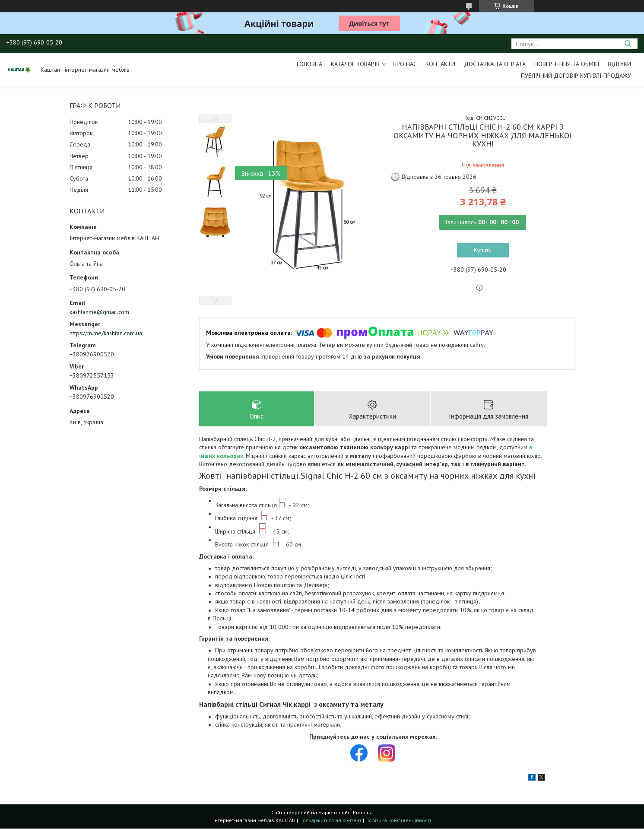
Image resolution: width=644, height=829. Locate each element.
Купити (483, 250)
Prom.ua (363, 813)
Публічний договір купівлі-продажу (576, 76)
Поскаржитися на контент (330, 821)
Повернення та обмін (567, 64)
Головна (309, 64)
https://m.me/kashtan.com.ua (106, 333)
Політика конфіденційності (398, 821)
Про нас (405, 64)
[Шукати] (628, 44)
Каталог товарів (355, 64)
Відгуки (619, 64)
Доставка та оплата (495, 64)
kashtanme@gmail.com (99, 312)
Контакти (440, 64)
